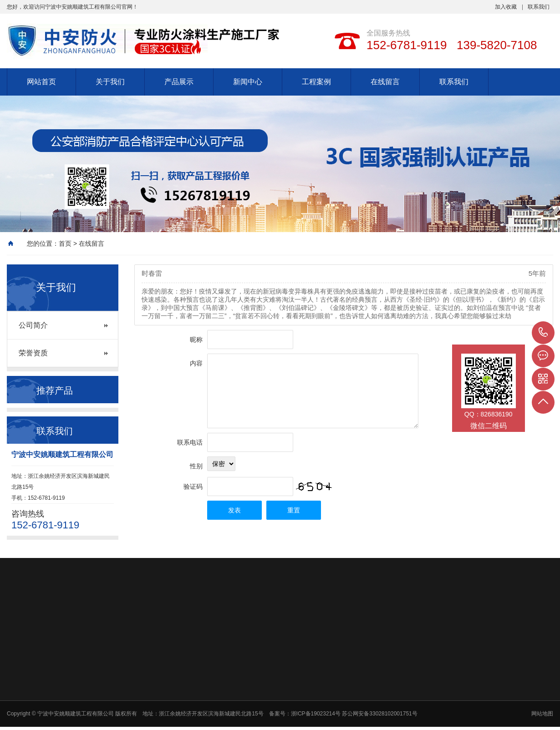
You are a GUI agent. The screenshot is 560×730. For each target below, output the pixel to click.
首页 (65, 243)
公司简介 (33, 325)
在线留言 (385, 82)
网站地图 (542, 714)
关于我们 (110, 82)
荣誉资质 (33, 353)
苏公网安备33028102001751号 (379, 714)
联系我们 (539, 7)
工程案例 (316, 82)
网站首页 (41, 82)
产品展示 (179, 82)
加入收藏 (506, 7)
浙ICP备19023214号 (317, 714)
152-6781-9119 (543, 333)
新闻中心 (248, 82)
